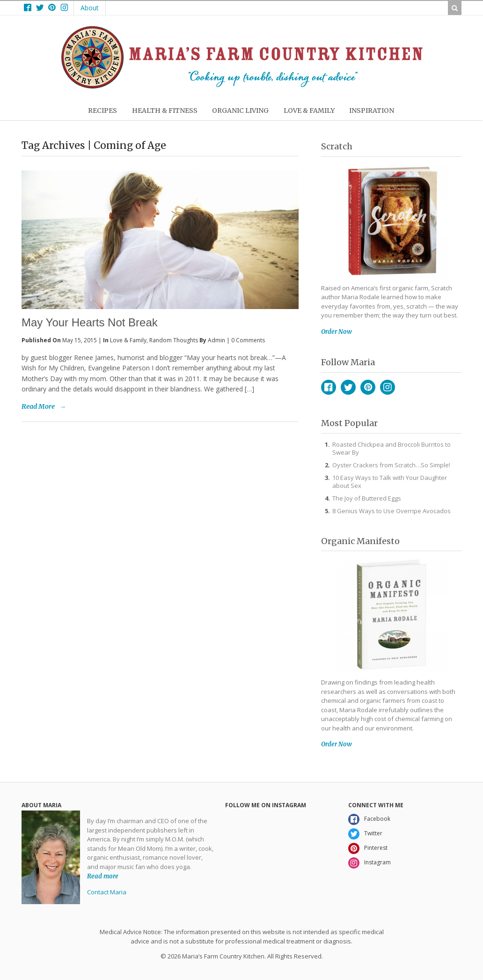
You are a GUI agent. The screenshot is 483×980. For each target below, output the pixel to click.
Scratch (337, 146)
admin (216, 340)
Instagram (388, 387)
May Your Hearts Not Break (90, 322)
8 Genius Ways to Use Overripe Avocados (392, 511)
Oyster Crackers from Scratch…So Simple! (391, 465)
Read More (38, 406)
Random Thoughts (174, 340)
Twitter (348, 387)
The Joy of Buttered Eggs (367, 498)
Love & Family (128, 340)
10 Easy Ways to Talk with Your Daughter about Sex (390, 482)
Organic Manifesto (360, 541)
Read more (103, 876)
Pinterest (368, 387)
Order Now (337, 332)
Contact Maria (107, 892)
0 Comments (248, 340)
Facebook (329, 387)
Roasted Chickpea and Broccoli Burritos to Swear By (392, 448)
